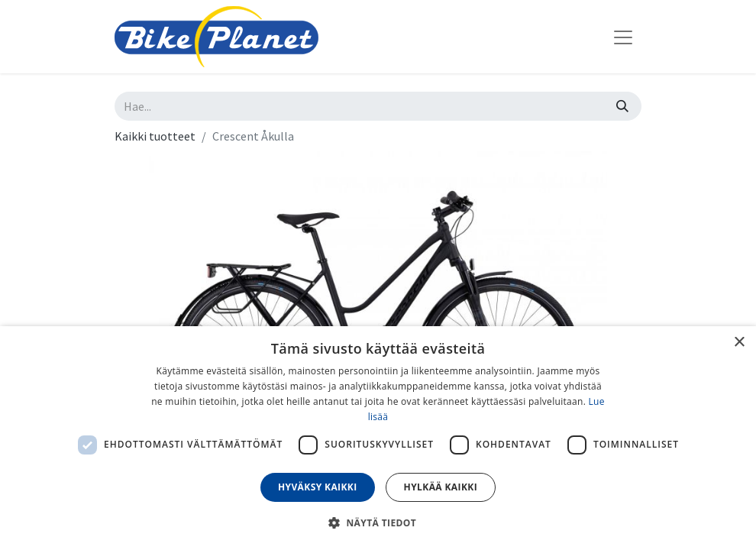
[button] (378, 522)
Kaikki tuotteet (155, 136)
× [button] (739, 343)
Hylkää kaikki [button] (441, 487)
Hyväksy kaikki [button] (318, 487)
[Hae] (622, 106)
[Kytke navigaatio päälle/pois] (623, 37)
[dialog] (378, 438)
